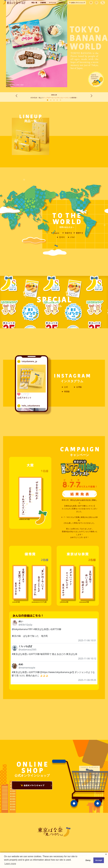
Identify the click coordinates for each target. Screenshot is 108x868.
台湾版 (79, 387)
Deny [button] (88, 860)
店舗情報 (43, 8)
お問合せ (62, 8)
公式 (66, 387)
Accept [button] (99, 860)
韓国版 (67, 392)
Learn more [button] (10, 864)
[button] (10, 85)
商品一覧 (34, 8)
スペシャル (52, 8)
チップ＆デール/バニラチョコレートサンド (57, 98)
